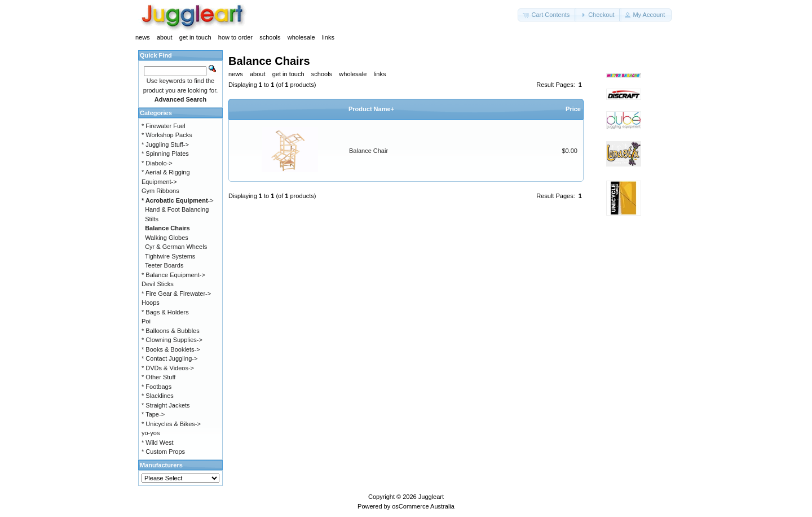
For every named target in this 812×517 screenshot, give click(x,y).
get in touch (195, 37)
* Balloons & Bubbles (171, 331)
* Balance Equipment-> (173, 275)
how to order (235, 37)
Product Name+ (371, 109)
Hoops (151, 303)
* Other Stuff (158, 377)
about (165, 37)
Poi (146, 321)
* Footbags (156, 387)
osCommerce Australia (423, 506)
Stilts (152, 219)
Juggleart (431, 497)
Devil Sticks (158, 284)
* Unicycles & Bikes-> (171, 424)
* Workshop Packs (167, 135)
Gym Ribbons (160, 191)
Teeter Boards (164, 265)
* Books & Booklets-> (171, 349)
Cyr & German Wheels (176, 247)
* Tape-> (153, 414)
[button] (547, 15)
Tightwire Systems (170, 256)
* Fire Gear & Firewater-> (176, 293)
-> (178, 200)
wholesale (301, 37)
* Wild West (158, 442)
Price (573, 109)
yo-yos (151, 433)
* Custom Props (163, 452)
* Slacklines (158, 396)
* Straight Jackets (166, 405)
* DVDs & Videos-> (168, 368)
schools (270, 37)
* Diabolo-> (157, 163)
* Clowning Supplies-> (172, 340)
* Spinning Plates (165, 154)
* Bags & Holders (165, 312)
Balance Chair (369, 151)
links (328, 37)
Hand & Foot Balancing (177, 209)
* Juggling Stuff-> (165, 144)
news (143, 37)
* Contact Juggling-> (169, 358)
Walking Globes (167, 238)
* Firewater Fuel (164, 126)
